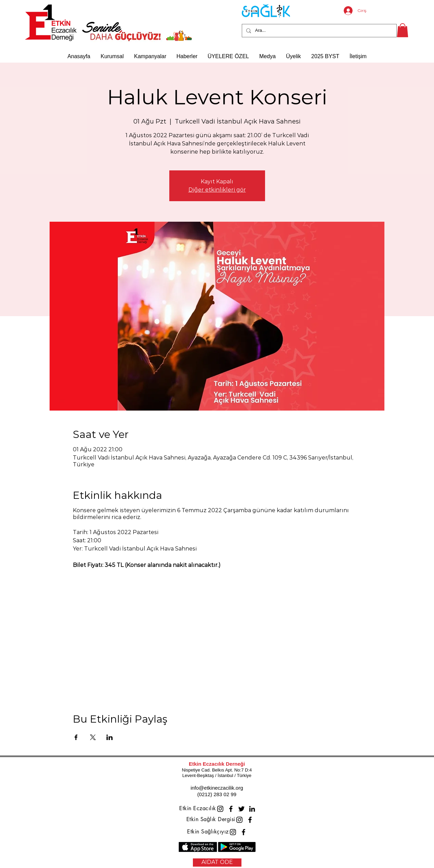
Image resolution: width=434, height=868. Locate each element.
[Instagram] (220, 809)
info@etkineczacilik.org (217, 788)
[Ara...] (319, 31)
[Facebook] (231, 809)
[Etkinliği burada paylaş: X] (93, 737)
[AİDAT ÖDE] (217, 863)
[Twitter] (241, 809)
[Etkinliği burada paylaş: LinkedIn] (110, 737)
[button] (403, 30)
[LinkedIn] (252, 809)
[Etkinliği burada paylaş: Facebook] (76, 737)
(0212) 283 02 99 (217, 794)
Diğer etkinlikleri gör (217, 190)
